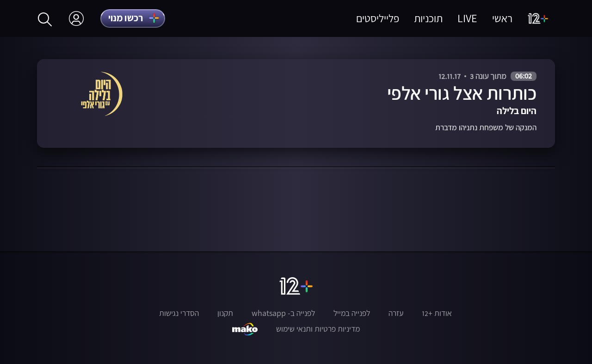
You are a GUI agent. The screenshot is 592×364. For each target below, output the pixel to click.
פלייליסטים (378, 18)
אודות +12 (437, 313)
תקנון (225, 313)
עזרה (396, 313)
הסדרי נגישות (179, 313)
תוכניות (428, 18)
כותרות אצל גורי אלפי (462, 93)
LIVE (467, 18)
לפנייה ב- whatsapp (283, 313)
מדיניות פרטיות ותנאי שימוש (318, 329)
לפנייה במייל (352, 313)
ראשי (502, 18)
